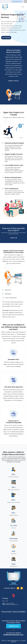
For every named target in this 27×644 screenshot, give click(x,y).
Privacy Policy (6, 612)
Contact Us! (14, 238)
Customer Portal (17, 1)
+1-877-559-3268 (10, 603)
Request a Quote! (13, 81)
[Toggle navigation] (23, 7)
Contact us (14, 626)
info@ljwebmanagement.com (12, 604)
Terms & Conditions (19, 612)
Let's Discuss (6, 38)
